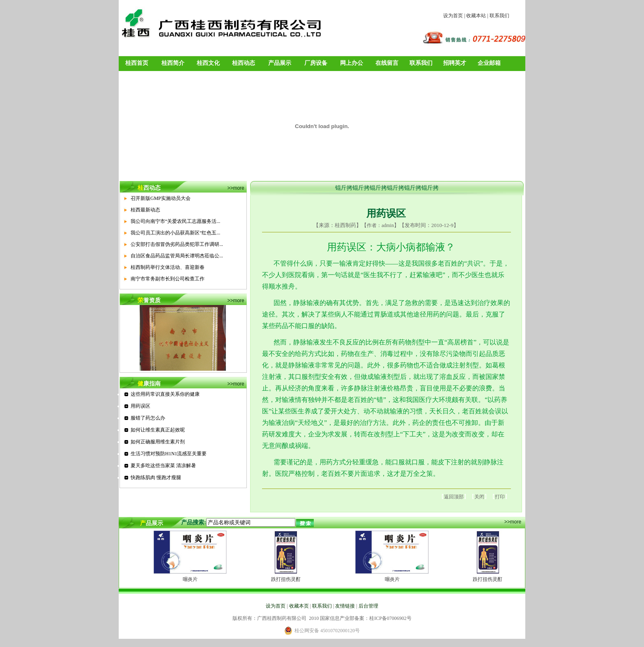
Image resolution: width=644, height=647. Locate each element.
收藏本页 (299, 606)
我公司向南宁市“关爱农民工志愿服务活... (175, 221)
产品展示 (280, 63)
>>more (236, 188)
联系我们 (499, 16)
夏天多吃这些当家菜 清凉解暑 (163, 466)
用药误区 (140, 406)
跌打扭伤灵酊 (286, 579)
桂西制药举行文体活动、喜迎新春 (168, 267)
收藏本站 (476, 16)
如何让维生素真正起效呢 (158, 430)
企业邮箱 (489, 63)
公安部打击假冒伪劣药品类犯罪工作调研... (177, 244)
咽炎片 (190, 579)
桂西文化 (208, 63)
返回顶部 (454, 497)
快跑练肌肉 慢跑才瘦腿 (156, 477)
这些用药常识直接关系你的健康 (165, 394)
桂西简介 (173, 63)
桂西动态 (244, 63)
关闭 (479, 497)
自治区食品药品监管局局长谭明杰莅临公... (177, 256)
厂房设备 (316, 63)
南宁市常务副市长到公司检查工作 (168, 279)
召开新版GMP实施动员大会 (161, 198)
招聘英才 (455, 63)
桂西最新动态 (145, 210)
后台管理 (368, 606)
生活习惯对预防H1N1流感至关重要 (169, 454)
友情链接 (345, 606)
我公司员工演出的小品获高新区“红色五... (175, 233)
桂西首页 (137, 63)
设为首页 (453, 16)
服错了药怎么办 (148, 418)
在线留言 (387, 63)
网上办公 (352, 63)
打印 (500, 497)
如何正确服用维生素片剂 (158, 442)
